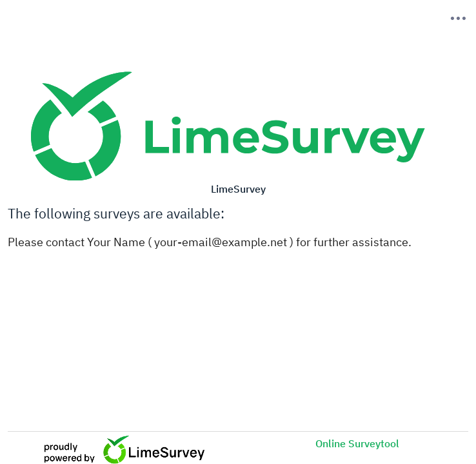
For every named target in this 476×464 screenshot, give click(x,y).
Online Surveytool (357, 443)
